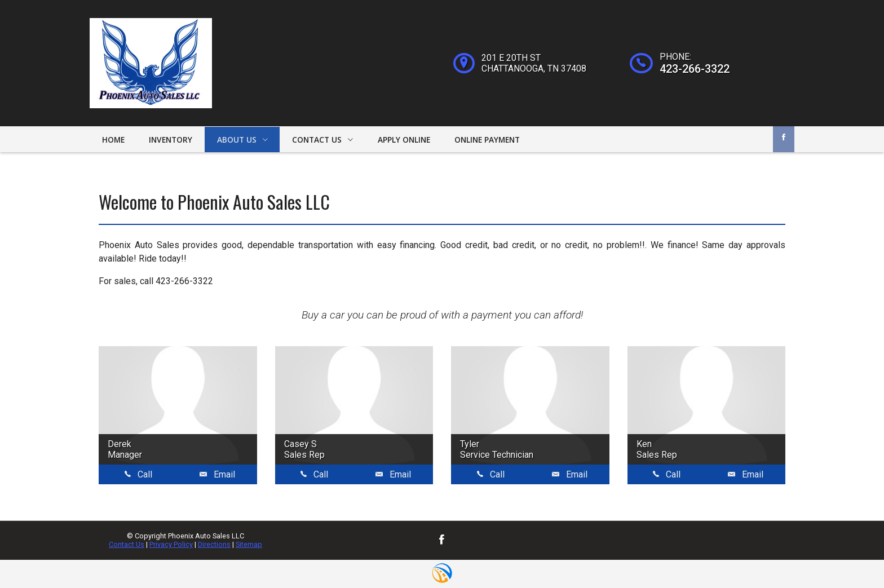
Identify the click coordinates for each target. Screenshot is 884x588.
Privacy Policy (171, 544)
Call (138, 474)
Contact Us (127, 544)
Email (217, 474)
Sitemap (249, 544)
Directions (214, 544)
